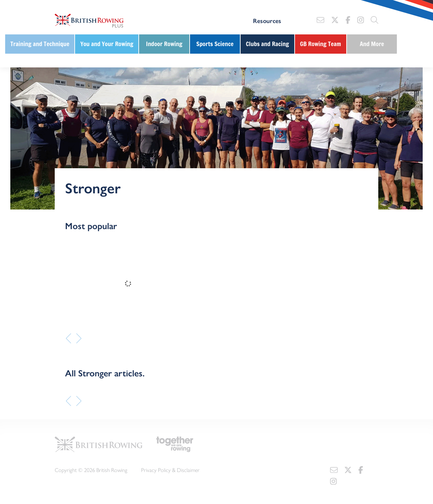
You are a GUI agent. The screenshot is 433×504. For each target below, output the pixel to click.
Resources (267, 21)
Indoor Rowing (164, 44)
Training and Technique (40, 44)
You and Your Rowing (107, 44)
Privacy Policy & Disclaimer (170, 470)
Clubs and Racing (267, 44)
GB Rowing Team (321, 44)
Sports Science (215, 44)
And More (372, 44)
